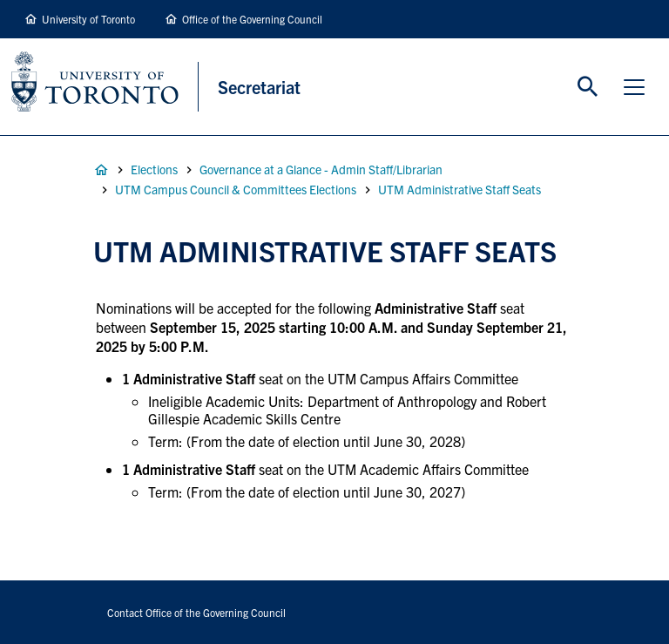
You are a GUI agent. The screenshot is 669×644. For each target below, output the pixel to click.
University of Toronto (88, 19)
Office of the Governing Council (252, 19)
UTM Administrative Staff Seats (460, 189)
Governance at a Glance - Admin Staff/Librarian (321, 169)
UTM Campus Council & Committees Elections (236, 189)
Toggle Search (588, 87)
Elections (154, 169)
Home (101, 170)
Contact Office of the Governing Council (196, 612)
